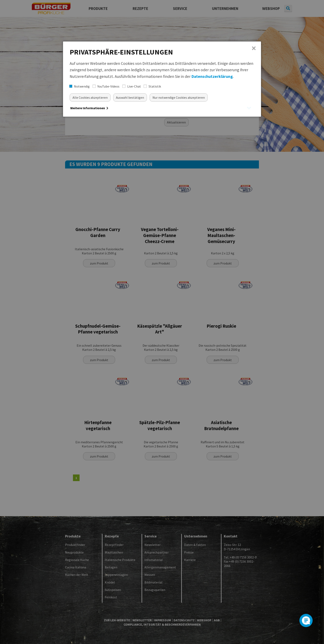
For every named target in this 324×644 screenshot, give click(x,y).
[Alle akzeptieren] (90, 97)
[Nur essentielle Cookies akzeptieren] (179, 97)
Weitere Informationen (89, 108)
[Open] (306, 620)
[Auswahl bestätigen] (130, 97)
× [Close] (254, 48)
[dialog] (162, 79)
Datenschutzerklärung (212, 76)
